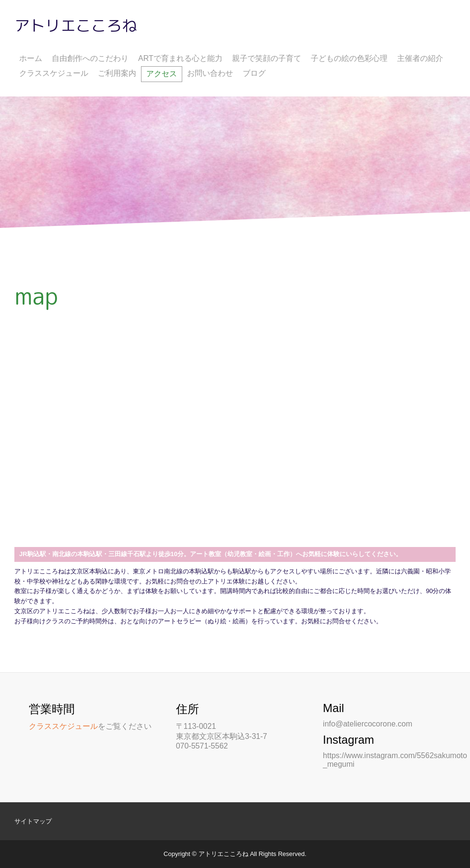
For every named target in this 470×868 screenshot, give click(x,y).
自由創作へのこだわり (90, 58)
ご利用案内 (117, 73)
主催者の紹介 (420, 58)
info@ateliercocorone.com (367, 724)
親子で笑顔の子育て (267, 58)
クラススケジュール (54, 73)
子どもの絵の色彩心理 (349, 58)
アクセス (162, 74)
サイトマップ (33, 821)
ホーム (31, 58)
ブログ (254, 73)
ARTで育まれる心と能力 (180, 58)
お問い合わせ (210, 73)
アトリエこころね (76, 25)
